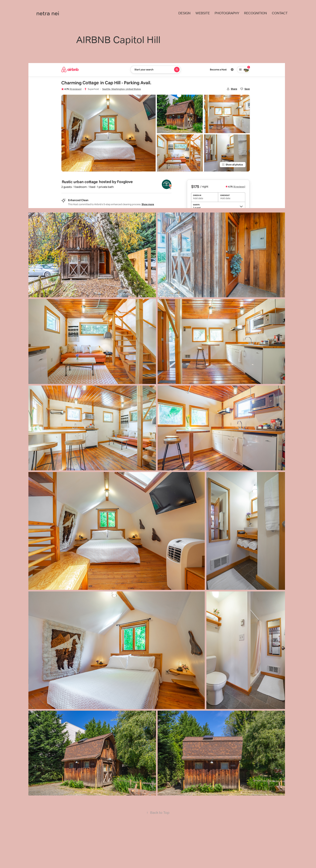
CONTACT (280, 13)
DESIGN (184, 13)
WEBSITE (203, 13)
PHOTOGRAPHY (227, 13)
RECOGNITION (255, 13)
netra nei (48, 13)
